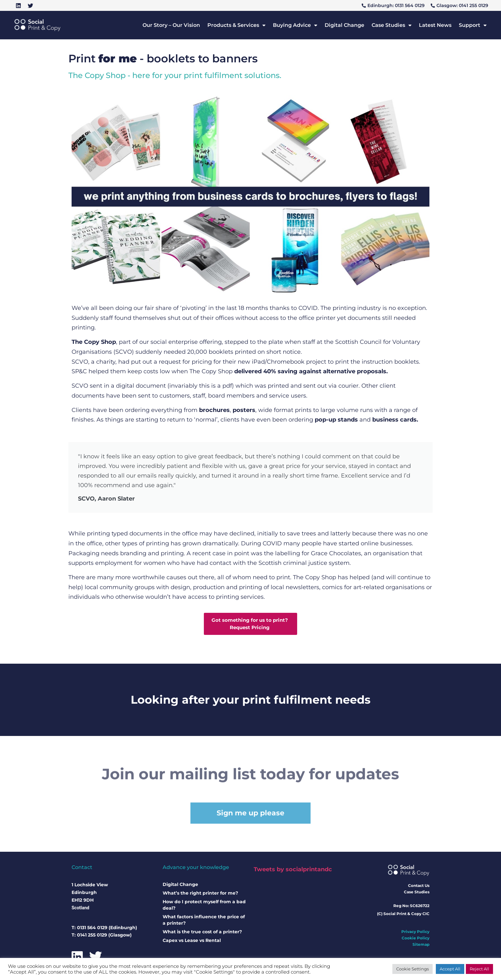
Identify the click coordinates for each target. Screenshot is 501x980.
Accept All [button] (450, 969)
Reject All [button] (479, 969)
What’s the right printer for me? (200, 894)
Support (473, 25)
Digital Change (344, 25)
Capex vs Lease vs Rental (192, 942)
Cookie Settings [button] (412, 969)
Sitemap (421, 946)
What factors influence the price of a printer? (204, 921)
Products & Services (236, 25)
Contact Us (419, 886)
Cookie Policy (416, 939)
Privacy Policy (415, 933)
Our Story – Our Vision (171, 25)
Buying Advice (295, 25)
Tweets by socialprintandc (293, 871)
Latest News (435, 25)
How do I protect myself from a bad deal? (204, 906)
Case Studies (392, 25)
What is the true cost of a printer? (202, 933)
